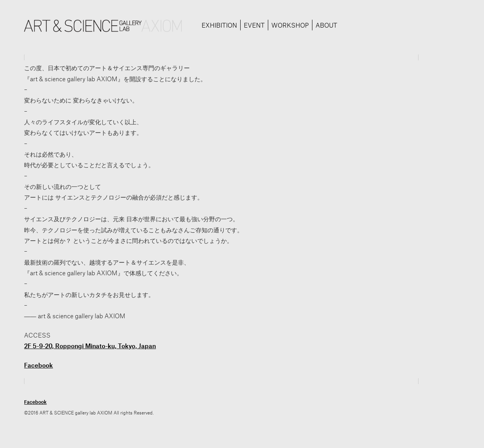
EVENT (254, 25)
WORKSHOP (290, 25)
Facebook (38, 365)
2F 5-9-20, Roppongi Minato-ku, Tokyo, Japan (90, 346)
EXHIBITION (219, 25)
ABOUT (326, 25)
